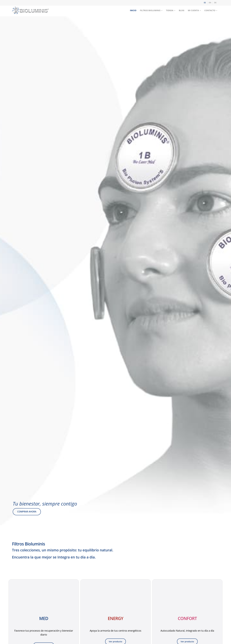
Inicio (133, 10)
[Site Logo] (30, 11)
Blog (182, 10)
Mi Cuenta (193, 10)
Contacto (210, 10)
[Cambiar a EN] (210, 3)
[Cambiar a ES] (205, 3)
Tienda (170, 10)
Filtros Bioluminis (150, 10)
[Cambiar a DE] (215, 3)
